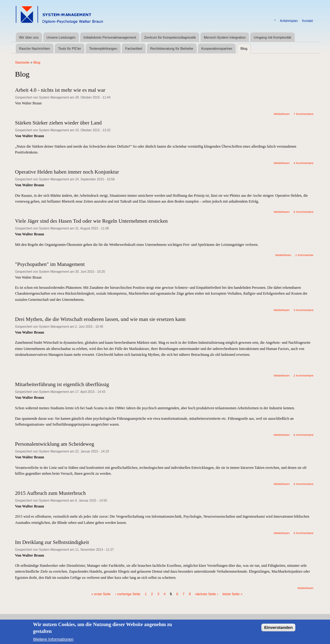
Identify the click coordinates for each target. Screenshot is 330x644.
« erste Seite (101, 594)
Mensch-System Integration (225, 37)
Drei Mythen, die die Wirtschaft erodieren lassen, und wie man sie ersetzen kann (101, 319)
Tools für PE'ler (70, 48)
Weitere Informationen (53, 641)
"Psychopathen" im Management (50, 264)
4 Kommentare (304, 163)
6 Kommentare (304, 212)
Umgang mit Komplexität (272, 37)
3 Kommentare (304, 310)
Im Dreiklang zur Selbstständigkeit (52, 542)
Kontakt (308, 21)
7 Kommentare (304, 114)
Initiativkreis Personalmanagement (110, 37)
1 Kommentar (304, 255)
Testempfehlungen (103, 48)
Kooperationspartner (217, 48)
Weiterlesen (282, 114)
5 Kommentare (304, 533)
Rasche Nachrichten (35, 48)
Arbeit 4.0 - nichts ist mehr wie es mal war (60, 90)
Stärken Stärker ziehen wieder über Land (58, 123)
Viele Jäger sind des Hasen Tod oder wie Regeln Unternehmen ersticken (92, 221)
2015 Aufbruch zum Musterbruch (51, 493)
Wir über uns (29, 37)
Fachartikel (134, 48)
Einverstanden (278, 630)
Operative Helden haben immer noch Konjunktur (67, 172)
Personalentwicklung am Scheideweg (55, 444)
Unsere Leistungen (61, 37)
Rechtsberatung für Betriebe (172, 48)
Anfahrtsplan (289, 21)
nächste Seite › (207, 594)
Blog (244, 48)
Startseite (22, 62)
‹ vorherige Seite (128, 594)
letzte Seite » (233, 594)
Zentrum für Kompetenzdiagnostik (170, 37)
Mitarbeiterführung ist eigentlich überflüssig (62, 384)
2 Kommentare (304, 375)
